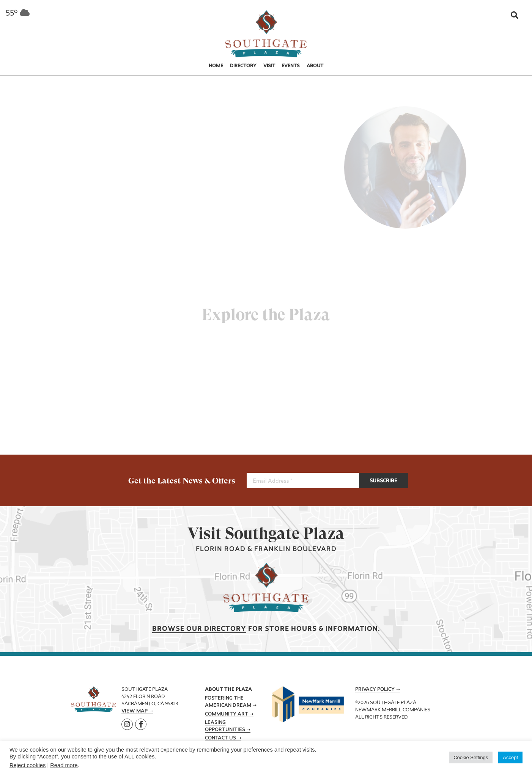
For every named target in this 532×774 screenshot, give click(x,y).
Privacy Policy (375, 690)
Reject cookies (28, 765)
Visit (269, 66)
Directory (243, 66)
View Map (135, 711)
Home (216, 66)
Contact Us (220, 738)
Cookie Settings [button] (471, 757)
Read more (64, 765)
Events (291, 66)
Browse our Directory (199, 629)
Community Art (227, 714)
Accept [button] (510, 757)
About (315, 66)
